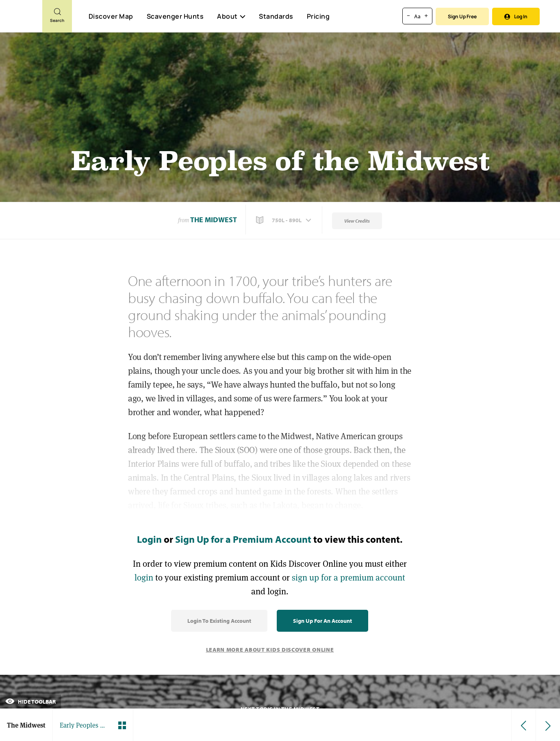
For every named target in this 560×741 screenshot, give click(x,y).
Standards (276, 16)
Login (149, 539)
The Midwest (214, 220)
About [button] (231, 16)
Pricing (318, 16)
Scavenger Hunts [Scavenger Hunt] (175, 17)
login (144, 577)
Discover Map (111, 16)
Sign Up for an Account (322, 621)
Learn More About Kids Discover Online (270, 650)
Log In (516, 16)
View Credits (357, 221)
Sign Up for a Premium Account (243, 539)
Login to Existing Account (219, 621)
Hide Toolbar (30, 702)
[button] (284, 220)
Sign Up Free (462, 16)
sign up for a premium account (348, 577)
